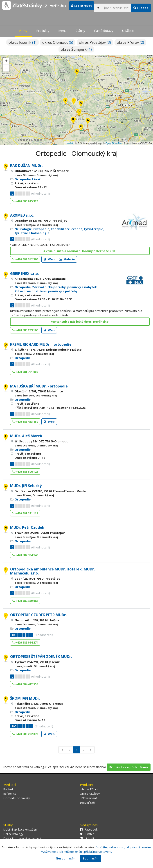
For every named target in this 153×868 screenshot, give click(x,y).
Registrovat (82, 6)
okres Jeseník (22, 42)
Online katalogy (90, 794)
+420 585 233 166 (25, 330)
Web (49, 259)
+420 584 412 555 (25, 684)
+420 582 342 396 (25, 259)
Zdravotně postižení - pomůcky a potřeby (46, 291)
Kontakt (8, 789)
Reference (10, 794)
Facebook (89, 830)
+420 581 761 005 (25, 372)
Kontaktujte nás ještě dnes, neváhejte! (80, 322)
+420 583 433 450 (25, 422)
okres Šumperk (76, 49)
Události (128, 31)
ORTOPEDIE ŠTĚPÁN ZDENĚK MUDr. (41, 657)
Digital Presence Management (22, 839)
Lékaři (37, 179)
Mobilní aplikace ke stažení (20, 830)
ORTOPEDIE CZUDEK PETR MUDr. (38, 615)
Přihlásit (58, 6)
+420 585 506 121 (25, 472)
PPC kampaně (89, 798)
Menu (62, 31)
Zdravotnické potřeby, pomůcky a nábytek (64, 287)
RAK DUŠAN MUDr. (26, 165)
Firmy (23, 31)
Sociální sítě (87, 803)
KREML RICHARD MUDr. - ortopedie (41, 344)
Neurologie (23, 229)
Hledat (141, 8)
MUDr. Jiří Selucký (26, 486)
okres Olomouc (58, 42)
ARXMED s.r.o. (22, 215)
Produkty (43, 31)
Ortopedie (23, 179)
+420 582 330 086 (25, 601)
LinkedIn (88, 839)
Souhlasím (90, 858)
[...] (116, 8)
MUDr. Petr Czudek (27, 527)
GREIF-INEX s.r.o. (24, 274)
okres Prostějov (95, 42)
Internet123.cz (89, 789)
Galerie (67, 259)
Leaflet (69, 143)
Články (80, 31)
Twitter (87, 834)
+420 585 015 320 (25, 201)
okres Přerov (130, 42)
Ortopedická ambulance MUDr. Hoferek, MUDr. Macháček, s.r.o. (52, 571)
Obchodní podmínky (17, 798)
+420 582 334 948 (25, 555)
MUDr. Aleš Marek (26, 436)
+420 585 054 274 (25, 642)
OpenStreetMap (114, 143)
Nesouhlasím (66, 858)
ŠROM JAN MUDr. (25, 698)
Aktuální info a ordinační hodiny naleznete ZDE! (80, 251)
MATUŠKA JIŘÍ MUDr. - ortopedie (39, 386)
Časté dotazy (104, 31)
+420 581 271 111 (25, 513)
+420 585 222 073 (25, 734)
